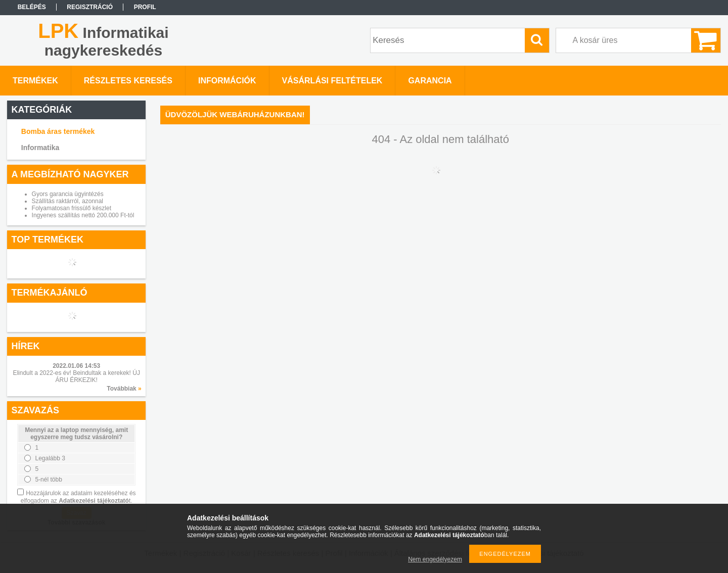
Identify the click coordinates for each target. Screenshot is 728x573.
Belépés (32, 7)
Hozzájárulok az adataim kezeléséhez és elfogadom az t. (78, 497)
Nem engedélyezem (435, 559)
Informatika (40, 148)
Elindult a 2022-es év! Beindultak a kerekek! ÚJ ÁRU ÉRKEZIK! (76, 376)
